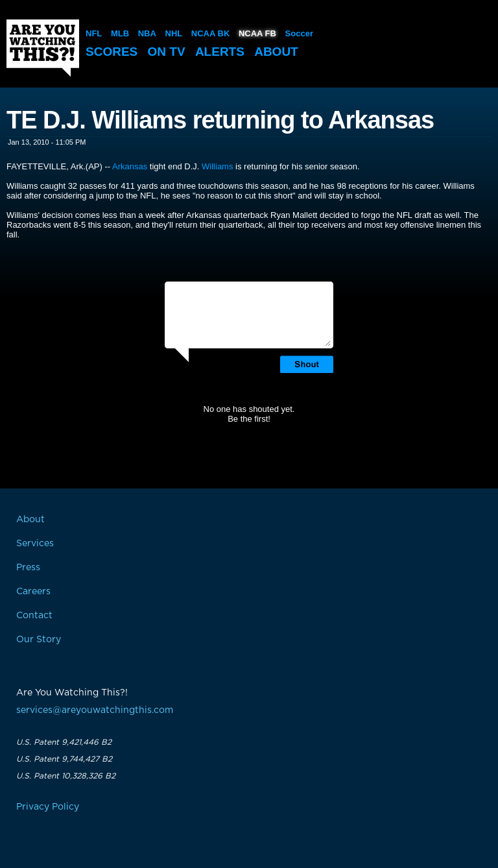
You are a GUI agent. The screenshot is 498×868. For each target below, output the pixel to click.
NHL (174, 33)
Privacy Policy (48, 807)
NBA (147, 33)
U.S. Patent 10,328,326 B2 (66, 776)
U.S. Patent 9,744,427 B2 (64, 759)
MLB (120, 33)
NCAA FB (257, 33)
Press (28, 568)
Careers (33, 592)
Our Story (39, 640)
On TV (167, 52)
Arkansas (130, 166)
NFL (94, 33)
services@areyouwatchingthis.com (95, 710)
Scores (112, 52)
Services (35, 544)
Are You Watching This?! (43, 48)
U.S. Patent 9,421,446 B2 (64, 742)
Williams (217, 166)
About (276, 52)
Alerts (220, 52)
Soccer (299, 33)
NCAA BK (210, 33)
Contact (34, 616)
